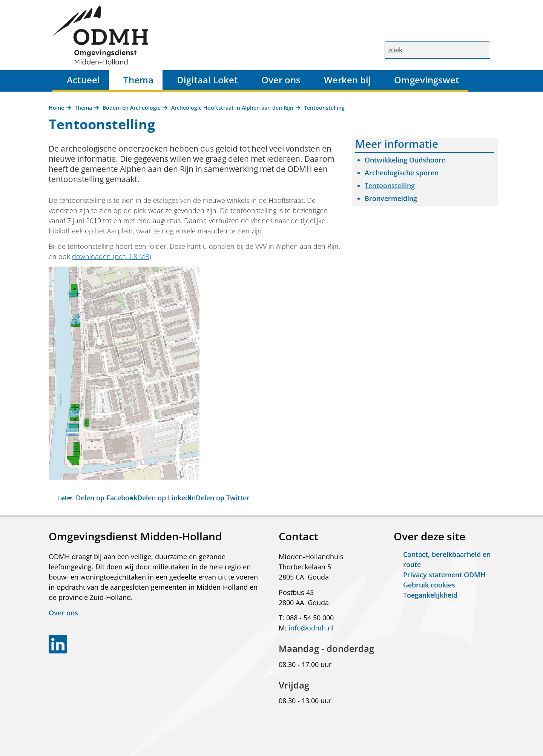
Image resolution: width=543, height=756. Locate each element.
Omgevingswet (427, 80)
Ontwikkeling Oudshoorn (405, 160)
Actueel (83, 80)
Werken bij (347, 80)
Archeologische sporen (402, 173)
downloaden (112, 256)
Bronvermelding (391, 198)
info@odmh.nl (311, 628)
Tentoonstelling (390, 186)
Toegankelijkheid (430, 595)
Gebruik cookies (429, 585)
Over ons (281, 80)
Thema (138, 80)
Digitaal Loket (207, 80)
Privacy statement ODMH (444, 575)
